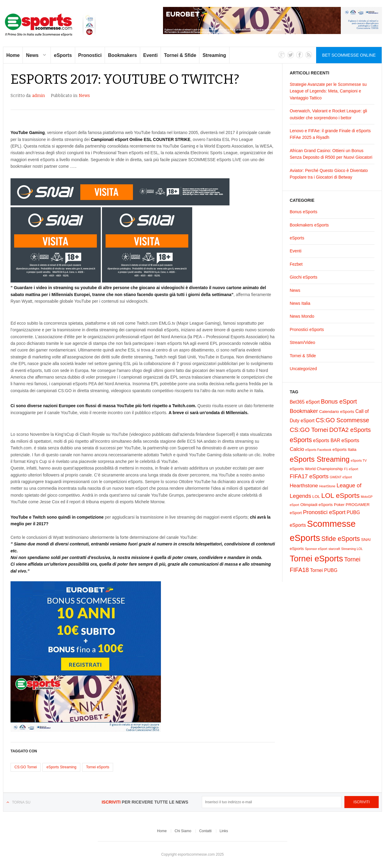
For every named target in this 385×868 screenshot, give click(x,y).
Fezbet (296, 264)
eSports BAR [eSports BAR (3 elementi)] (327, 440)
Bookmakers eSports (309, 225)
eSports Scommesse (50, 25)
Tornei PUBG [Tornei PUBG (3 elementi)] (324, 570)
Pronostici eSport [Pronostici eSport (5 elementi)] (324, 512)
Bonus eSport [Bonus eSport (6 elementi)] (339, 401)
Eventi (150, 55)
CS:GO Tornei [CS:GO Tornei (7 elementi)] (309, 430)
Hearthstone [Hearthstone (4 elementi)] (304, 486)
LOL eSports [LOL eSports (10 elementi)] (340, 495)
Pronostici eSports (307, 329)
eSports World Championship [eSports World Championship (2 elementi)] (316, 469)
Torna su (21, 802)
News (32, 55)
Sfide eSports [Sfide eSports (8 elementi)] (340, 539)
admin (38, 96)
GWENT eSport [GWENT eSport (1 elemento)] (341, 477)
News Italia (300, 303)
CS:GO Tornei (26, 767)
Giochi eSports (303, 277)
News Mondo (302, 316)
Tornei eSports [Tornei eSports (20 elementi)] (316, 559)
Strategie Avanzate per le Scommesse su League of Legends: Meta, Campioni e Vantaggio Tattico (328, 91)
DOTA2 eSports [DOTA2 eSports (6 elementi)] (350, 430)
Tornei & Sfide (180, 55)
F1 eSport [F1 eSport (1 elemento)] (351, 469)
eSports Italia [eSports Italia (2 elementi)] (344, 450)
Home (13, 55)
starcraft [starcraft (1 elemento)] (334, 549)
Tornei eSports (98, 767)
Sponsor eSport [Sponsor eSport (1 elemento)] (316, 549)
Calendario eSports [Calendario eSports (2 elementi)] (337, 412)
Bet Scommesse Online (349, 55)
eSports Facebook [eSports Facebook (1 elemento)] (318, 450)
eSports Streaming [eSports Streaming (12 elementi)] (320, 459)
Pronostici (90, 55)
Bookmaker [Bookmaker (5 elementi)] (304, 411)
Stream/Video (302, 342)
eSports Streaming (61, 767)
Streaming (214, 55)
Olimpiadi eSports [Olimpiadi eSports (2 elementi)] (316, 505)
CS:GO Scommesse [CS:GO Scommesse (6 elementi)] (342, 420)
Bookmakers (122, 55)
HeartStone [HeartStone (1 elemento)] (327, 486)
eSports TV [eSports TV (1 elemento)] (359, 461)
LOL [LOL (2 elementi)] (316, 496)
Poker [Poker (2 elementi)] (339, 505)
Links (224, 831)
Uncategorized (303, 369)
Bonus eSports (303, 212)
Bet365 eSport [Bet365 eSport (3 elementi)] (305, 402)
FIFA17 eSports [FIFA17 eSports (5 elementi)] (309, 476)
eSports (63, 55)
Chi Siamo (183, 831)
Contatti (205, 831)
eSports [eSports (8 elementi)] (301, 440)
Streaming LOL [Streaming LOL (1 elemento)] (352, 549)
